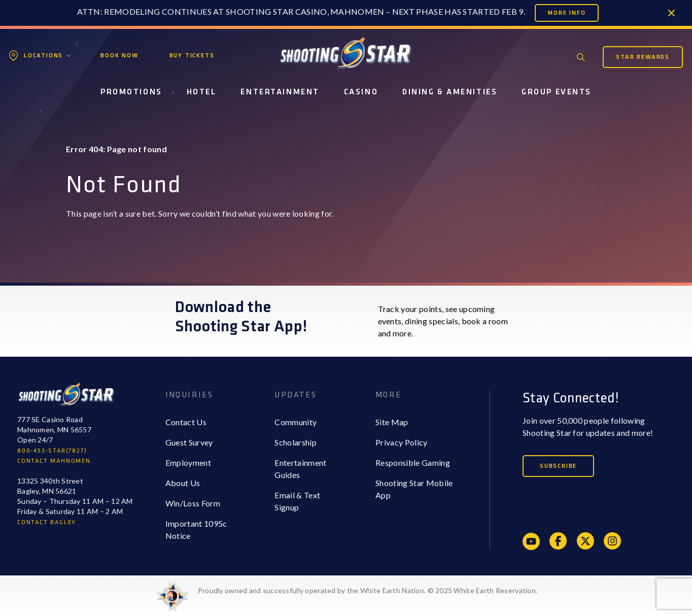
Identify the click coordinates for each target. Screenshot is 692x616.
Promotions (131, 92)
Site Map (392, 422)
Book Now (119, 56)
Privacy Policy (401, 442)
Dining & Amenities (450, 92)
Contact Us (186, 422)
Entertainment (280, 92)
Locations (43, 56)
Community (296, 422)
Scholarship (296, 442)
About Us (183, 483)
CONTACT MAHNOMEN (54, 461)
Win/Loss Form (193, 503)
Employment (188, 463)
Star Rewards (643, 57)
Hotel (202, 92)
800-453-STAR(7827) (52, 451)
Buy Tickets (192, 56)
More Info (567, 13)
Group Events (557, 92)
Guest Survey (189, 442)
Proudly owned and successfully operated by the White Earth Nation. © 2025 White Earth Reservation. (368, 590)
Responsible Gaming (413, 463)
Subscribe (558, 466)
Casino (361, 92)
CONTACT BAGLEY (47, 522)
